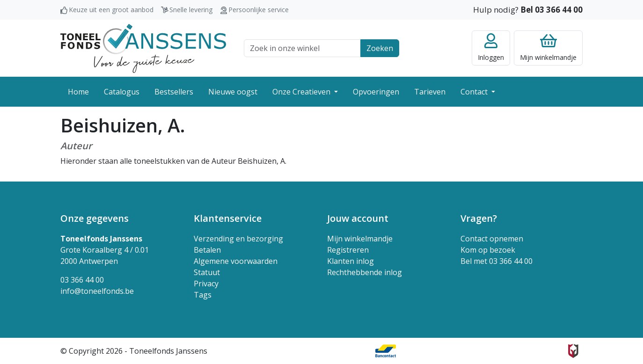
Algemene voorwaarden (236, 261)
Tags (203, 295)
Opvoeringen (376, 92)
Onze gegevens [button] (95, 218)
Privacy (206, 284)
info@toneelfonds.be (97, 291)
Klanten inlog (351, 261)
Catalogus (122, 92)
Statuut (207, 272)
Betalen (207, 250)
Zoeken (380, 48)
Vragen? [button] (479, 218)
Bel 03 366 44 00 (552, 10)
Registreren (348, 250)
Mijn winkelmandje (360, 239)
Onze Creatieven (302, 92)
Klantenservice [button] (228, 218)
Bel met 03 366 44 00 (497, 261)
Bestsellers (174, 92)
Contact (475, 92)
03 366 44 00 (82, 280)
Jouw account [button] (358, 218)
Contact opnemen (492, 239)
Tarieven (430, 92)
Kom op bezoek (488, 250)
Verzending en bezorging (238, 239)
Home (78, 92)
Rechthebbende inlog (365, 272)
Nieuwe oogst (233, 92)
